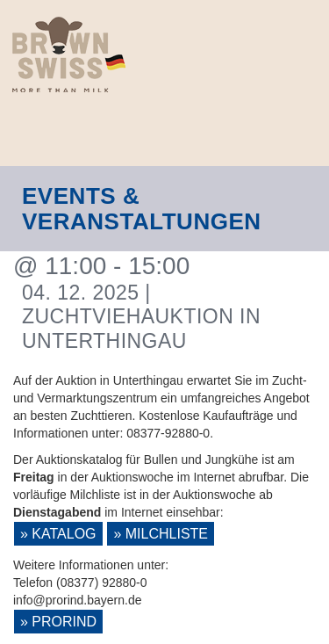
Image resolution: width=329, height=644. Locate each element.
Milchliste (167, 534)
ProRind (64, 622)
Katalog (64, 534)
